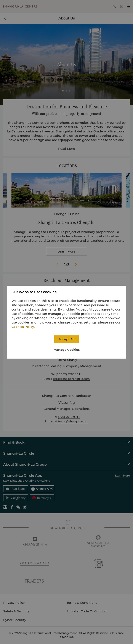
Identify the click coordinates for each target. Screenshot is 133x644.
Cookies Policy (23, 327)
